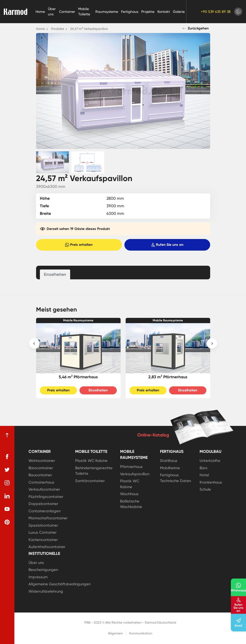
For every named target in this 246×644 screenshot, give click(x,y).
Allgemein (115, 633)
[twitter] (7, 470)
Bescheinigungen (43, 570)
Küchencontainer (43, 540)
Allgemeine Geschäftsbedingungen (60, 584)
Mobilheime (170, 468)
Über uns (52, 11)
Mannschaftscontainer (48, 518)
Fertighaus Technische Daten (175, 478)
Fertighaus (130, 12)
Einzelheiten (98, 390)
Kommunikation (141, 633)
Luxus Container (43, 532)
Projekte (148, 12)
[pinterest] (7, 522)
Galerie (179, 12)
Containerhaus (41, 482)
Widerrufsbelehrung (46, 591)
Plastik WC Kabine (91, 461)
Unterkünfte (210, 461)
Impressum (38, 577)
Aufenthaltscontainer (47, 547)
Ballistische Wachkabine (131, 504)
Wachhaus (129, 494)
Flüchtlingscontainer (46, 497)
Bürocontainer (41, 468)
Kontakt (164, 12)
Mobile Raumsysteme (78, 320)
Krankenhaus (211, 482)
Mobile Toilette (84, 11)
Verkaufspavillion (135, 474)
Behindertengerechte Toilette (94, 471)
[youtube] (7, 509)
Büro (203, 468)
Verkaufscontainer (44, 489)
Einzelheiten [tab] (55, 274)
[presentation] (34, 344)
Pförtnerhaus (131, 467)
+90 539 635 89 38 (216, 12)
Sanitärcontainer (90, 481)
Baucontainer (40, 475)
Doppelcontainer (43, 504)
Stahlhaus (169, 461)
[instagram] (7, 483)
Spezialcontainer (43, 525)
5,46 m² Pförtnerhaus (78, 377)
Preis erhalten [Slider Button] (58, 390)
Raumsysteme (107, 12)
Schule (205, 489)
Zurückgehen (196, 29)
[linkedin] (7, 496)
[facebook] (7, 457)
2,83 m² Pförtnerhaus (168, 377)
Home (40, 12)
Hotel (204, 475)
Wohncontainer (42, 461)
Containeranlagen (45, 511)
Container (67, 12)
